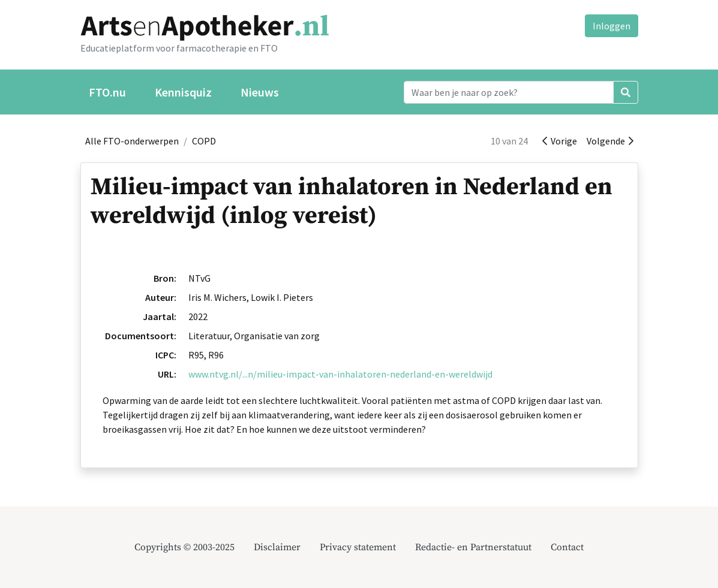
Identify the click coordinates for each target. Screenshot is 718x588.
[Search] (509, 92)
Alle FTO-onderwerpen (132, 141)
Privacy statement (358, 547)
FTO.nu (107, 92)
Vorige (560, 141)
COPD (204, 141)
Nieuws (260, 92)
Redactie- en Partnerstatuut (473, 547)
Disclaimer (277, 547)
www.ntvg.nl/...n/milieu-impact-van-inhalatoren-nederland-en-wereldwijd (340, 374)
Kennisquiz (183, 92)
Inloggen (612, 26)
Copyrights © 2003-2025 (184, 547)
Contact (567, 547)
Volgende (610, 141)
